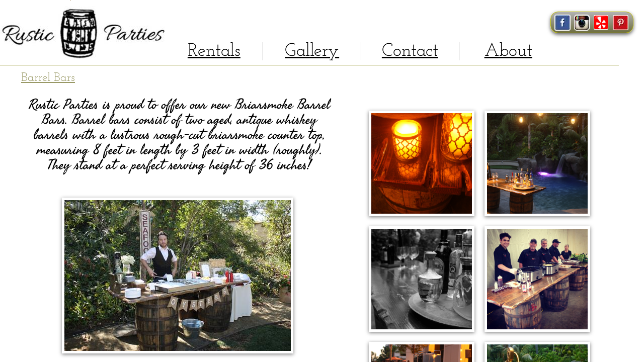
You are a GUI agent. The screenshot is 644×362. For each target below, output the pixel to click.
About (508, 51)
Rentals (214, 51)
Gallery (312, 51)
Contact (410, 51)
